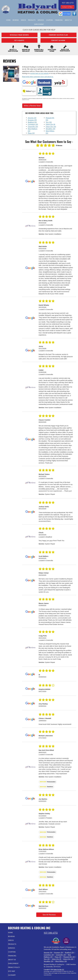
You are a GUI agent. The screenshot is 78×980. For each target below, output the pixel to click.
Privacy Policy (13, 966)
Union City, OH (51, 125)
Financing (59, 20)
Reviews (16, 20)
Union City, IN (50, 122)
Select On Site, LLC (59, 968)
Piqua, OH (31, 131)
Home (8, 20)
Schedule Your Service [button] (20, 35)
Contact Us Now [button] (67, 7)
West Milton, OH (61, 959)
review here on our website (40, 73)
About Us (68, 20)
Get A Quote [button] (19, 40)
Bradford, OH (32, 120)
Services (41, 20)
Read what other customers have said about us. (38, 77)
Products (32, 20)
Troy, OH (49, 120)
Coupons (49, 20)
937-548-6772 (51, 931)
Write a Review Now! (32, 104)
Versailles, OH (50, 127)
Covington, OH (33, 122)
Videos (23, 20)
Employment (39, 24)
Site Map (15, 971)
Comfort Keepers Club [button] (58, 35)
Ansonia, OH (32, 116)
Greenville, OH (33, 125)
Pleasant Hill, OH (69, 955)
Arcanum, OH (32, 118)
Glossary (15, 975)
